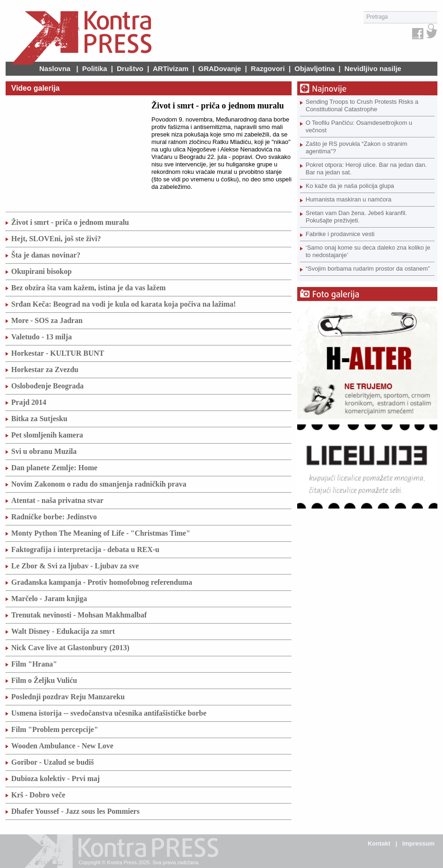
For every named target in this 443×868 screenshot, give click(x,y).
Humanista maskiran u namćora (349, 199)
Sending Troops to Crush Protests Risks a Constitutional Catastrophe (362, 105)
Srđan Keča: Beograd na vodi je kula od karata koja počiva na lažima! (124, 304)
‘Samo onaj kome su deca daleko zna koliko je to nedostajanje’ (368, 251)
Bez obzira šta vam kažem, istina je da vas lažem (89, 288)
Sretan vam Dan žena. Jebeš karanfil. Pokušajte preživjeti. (356, 217)
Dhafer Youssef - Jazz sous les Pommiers (75, 811)
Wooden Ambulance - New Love (62, 746)
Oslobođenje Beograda (47, 386)
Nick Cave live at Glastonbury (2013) (70, 648)
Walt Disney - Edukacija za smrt (63, 631)
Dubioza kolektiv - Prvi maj (55, 778)
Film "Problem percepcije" (55, 729)
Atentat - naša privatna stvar (57, 500)
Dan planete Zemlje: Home (54, 468)
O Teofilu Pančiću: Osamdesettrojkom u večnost (359, 126)
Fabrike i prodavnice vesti (340, 234)
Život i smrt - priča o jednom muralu (70, 222)
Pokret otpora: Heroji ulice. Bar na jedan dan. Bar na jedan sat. (366, 169)
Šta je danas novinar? (46, 255)
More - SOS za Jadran (47, 320)
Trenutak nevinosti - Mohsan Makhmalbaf (79, 615)
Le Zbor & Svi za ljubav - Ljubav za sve (75, 566)
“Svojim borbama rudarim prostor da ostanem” (368, 269)
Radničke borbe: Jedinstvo (54, 517)
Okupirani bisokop (41, 271)
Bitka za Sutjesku (39, 419)
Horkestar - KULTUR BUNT (58, 353)
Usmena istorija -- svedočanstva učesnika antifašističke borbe (109, 713)
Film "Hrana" (34, 664)
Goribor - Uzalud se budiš (53, 762)
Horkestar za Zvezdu (45, 369)
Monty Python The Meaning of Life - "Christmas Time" (101, 533)
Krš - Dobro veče (38, 795)
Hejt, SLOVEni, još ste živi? (56, 239)
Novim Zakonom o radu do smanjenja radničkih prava (99, 484)
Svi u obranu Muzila (44, 451)
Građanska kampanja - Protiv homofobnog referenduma (102, 582)
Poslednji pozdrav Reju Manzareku (68, 697)
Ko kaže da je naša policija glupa (350, 186)
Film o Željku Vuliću (44, 680)
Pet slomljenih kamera (47, 435)
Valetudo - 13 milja (42, 337)
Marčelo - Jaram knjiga (49, 599)
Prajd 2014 (29, 402)
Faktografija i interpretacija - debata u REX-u (85, 549)
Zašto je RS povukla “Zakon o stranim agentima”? (356, 147)
